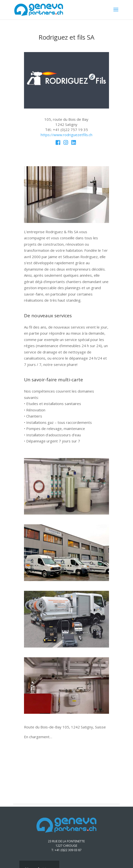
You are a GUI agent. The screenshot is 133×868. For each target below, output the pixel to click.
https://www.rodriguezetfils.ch (66, 135)
